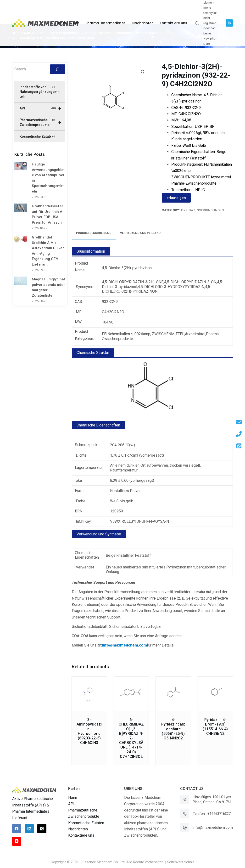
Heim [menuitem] (62, 23)
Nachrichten (78, 829)
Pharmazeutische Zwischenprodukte (42, 122)
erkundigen (176, 198)
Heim (73, 797)
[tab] (94, 233)
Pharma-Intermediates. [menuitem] (106, 23)
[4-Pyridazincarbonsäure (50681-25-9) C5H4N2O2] (173, 694)
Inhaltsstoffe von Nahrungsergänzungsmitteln (40, 92)
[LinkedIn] (29, 829)
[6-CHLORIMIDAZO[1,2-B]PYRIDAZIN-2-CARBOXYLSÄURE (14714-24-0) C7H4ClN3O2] (131, 694)
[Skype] (229, 23)
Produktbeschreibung (94, 233)
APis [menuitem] (76, 23)
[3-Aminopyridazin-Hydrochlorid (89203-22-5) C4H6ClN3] (89, 694)
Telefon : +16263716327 (212, 814)
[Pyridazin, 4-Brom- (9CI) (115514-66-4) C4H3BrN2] (215, 694)
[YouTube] (17, 841)
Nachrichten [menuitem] (143, 23)
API (42, 108)
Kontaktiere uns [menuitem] (173, 23)
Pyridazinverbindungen (203, 210)
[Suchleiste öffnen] (197, 23)
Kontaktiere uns (81, 835)
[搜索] (58, 69)
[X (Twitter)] (42, 829)
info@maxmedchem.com (213, 828)
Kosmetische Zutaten (38, 137)
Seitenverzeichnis (181, 862)
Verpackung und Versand (140, 233)
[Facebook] (17, 829)
